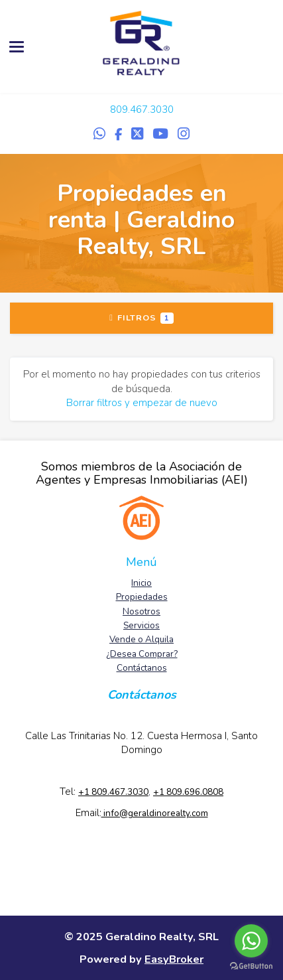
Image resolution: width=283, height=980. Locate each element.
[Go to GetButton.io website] (251, 966)
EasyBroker (174, 959)
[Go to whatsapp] (251, 941)
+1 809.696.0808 (188, 792)
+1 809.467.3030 (113, 792)
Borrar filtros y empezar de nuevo (142, 403)
